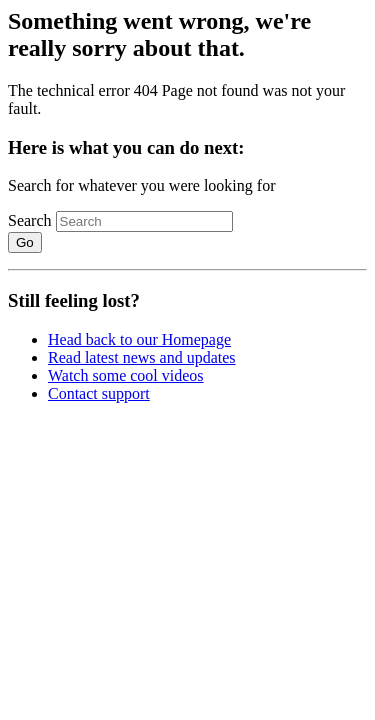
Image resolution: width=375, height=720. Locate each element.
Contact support (99, 393)
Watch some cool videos (126, 375)
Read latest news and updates (142, 357)
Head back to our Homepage (139, 339)
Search (30, 220)
